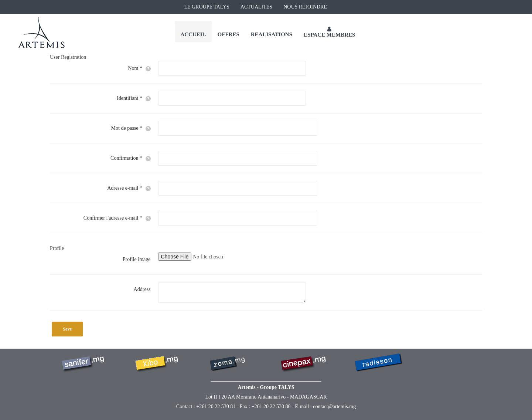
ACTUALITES (256, 7)
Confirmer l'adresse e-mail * (117, 218)
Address (142, 289)
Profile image (137, 259)
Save (67, 329)
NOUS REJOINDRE (305, 7)
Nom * (139, 68)
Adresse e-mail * (129, 188)
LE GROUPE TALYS (207, 7)
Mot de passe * (131, 128)
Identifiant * (134, 98)
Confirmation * (130, 158)
